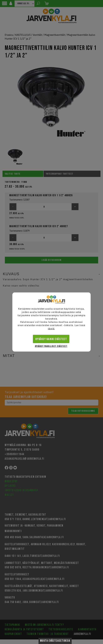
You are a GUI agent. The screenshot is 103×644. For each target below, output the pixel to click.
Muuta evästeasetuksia (55, 641)
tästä (51, 329)
